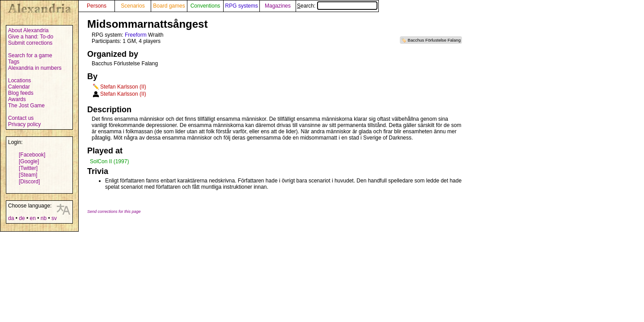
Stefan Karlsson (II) (123, 87)
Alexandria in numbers (35, 68)
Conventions (205, 6)
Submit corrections (30, 43)
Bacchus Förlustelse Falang (434, 40)
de (22, 218)
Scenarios (133, 6)
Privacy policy (24, 124)
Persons (97, 6)
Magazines (278, 6)
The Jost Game (26, 106)
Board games (169, 6)
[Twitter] (28, 168)
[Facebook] (32, 155)
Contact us (21, 118)
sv (54, 218)
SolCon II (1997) (109, 161)
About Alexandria (28, 30)
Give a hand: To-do (31, 37)
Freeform (136, 35)
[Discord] (29, 182)
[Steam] (28, 175)
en (32, 218)
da (11, 218)
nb (44, 218)
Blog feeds (21, 93)
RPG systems (241, 6)
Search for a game (30, 55)
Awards (17, 99)
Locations (19, 80)
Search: (337, 6)
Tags (14, 62)
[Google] (29, 161)
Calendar (19, 87)
